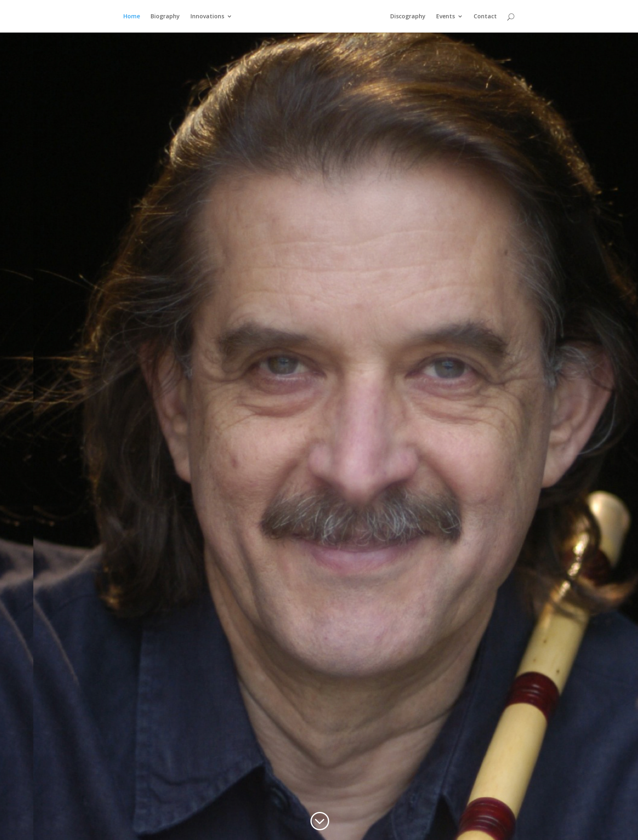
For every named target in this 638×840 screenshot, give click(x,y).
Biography (165, 17)
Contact (485, 17)
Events (446, 17)
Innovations (207, 17)
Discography (408, 17)
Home (132, 17)
